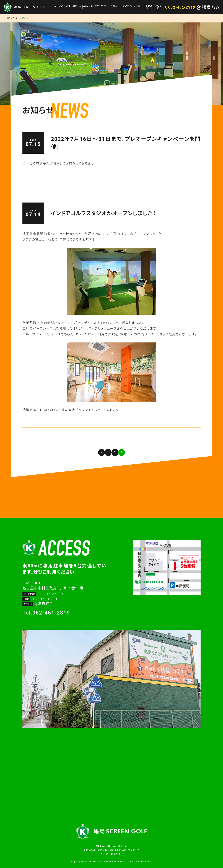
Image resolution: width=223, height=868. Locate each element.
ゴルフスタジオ (63, 6)
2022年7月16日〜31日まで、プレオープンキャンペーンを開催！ (126, 143)
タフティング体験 (132, 6)
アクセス (148, 6)
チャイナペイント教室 (106, 6)
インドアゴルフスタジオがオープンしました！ (103, 213)
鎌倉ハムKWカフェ (83, 6)
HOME (11, 18)
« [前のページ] (101, 452)
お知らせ (158, 7)
